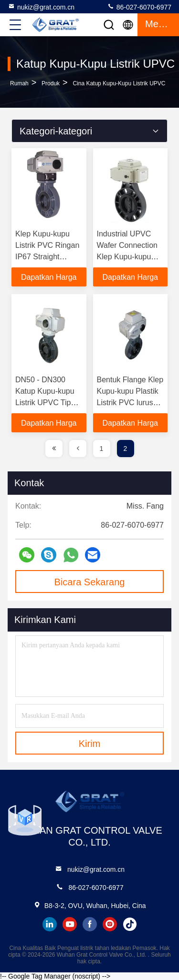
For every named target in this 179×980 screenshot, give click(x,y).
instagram (110, 924)
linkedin (50, 924)
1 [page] (102, 449)
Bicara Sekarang (90, 582)
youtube (70, 924)
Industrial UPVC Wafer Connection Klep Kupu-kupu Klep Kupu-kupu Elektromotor (127, 257)
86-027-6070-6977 (139, 7)
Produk (51, 83)
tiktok (130, 924)
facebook (90, 924)
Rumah (19, 83)
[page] (54, 449)
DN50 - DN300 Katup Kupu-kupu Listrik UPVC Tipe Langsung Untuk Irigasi (45, 403)
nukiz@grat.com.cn (41, 7)
